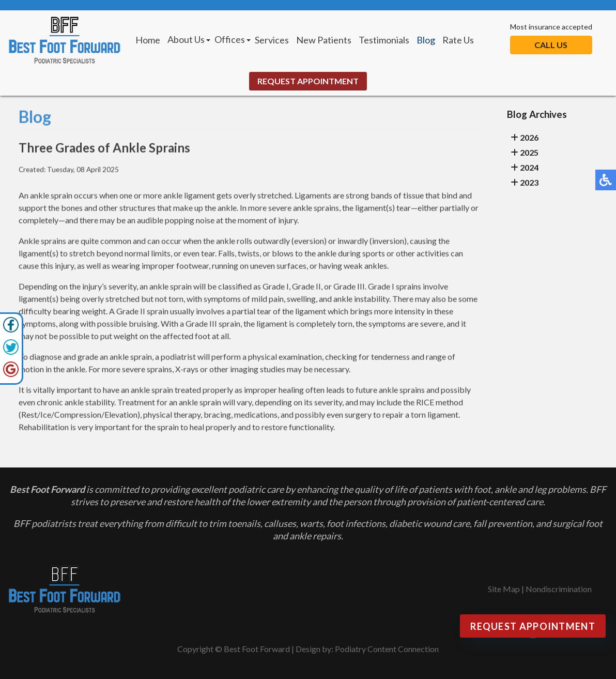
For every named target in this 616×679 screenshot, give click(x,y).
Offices (230, 39)
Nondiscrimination (559, 589)
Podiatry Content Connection (387, 649)
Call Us (551, 45)
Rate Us (458, 40)
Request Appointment (308, 81)
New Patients (324, 40)
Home (148, 40)
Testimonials (384, 40)
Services (272, 40)
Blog (426, 40)
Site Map (504, 589)
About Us (186, 39)
